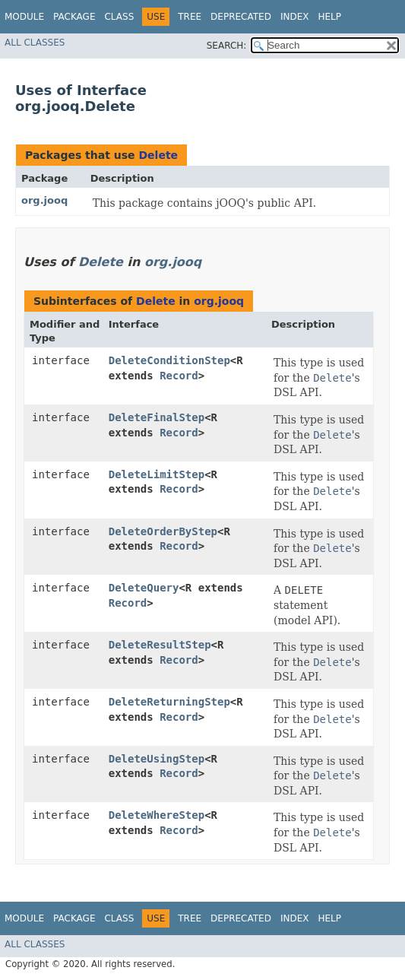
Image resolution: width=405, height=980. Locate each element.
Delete (158, 155)
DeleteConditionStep (169, 360)
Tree (190, 17)
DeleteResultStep (160, 645)
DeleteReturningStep (169, 702)
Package (74, 17)
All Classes (35, 43)
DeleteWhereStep (157, 815)
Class (119, 17)
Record (179, 376)
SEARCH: (227, 46)
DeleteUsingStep (157, 759)
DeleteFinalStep (157, 417)
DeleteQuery (144, 588)
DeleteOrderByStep (163, 531)
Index (295, 17)
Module (24, 17)
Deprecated (241, 17)
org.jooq (44, 200)
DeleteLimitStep (157, 474)
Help (329, 17)
